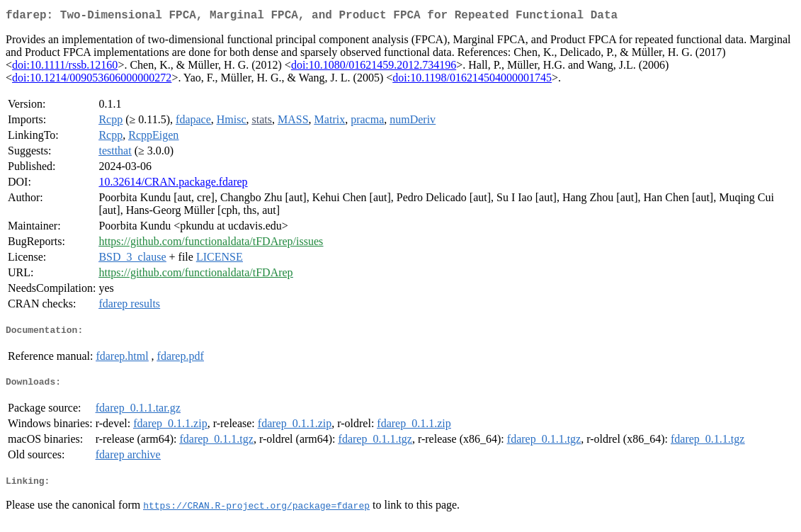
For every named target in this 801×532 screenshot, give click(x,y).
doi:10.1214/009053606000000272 (92, 80)
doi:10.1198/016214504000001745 (472, 80)
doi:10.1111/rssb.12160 (65, 68)
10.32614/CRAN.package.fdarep (173, 185)
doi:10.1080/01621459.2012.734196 (374, 68)
